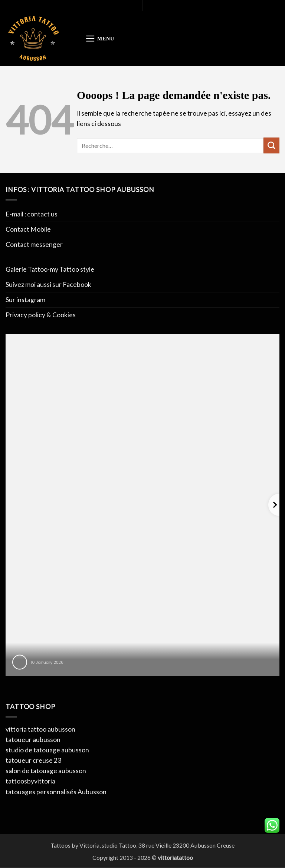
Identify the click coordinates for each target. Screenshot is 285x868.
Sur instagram (25, 300)
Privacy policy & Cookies (41, 315)
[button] (100, 39)
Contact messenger (34, 244)
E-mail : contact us (32, 214)
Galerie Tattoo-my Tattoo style (50, 269)
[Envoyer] (271, 145)
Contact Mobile (28, 229)
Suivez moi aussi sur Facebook (48, 284)
